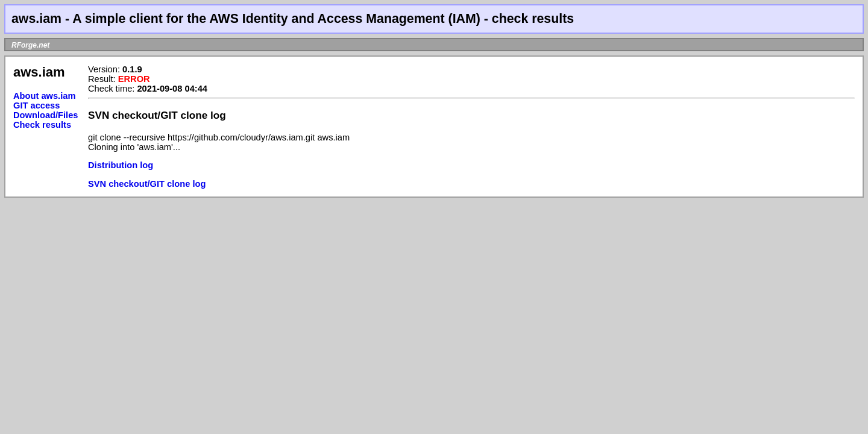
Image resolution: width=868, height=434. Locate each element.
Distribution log (121, 165)
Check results (42, 125)
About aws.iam (44, 96)
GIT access (36, 105)
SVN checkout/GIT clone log (147, 184)
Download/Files (46, 115)
